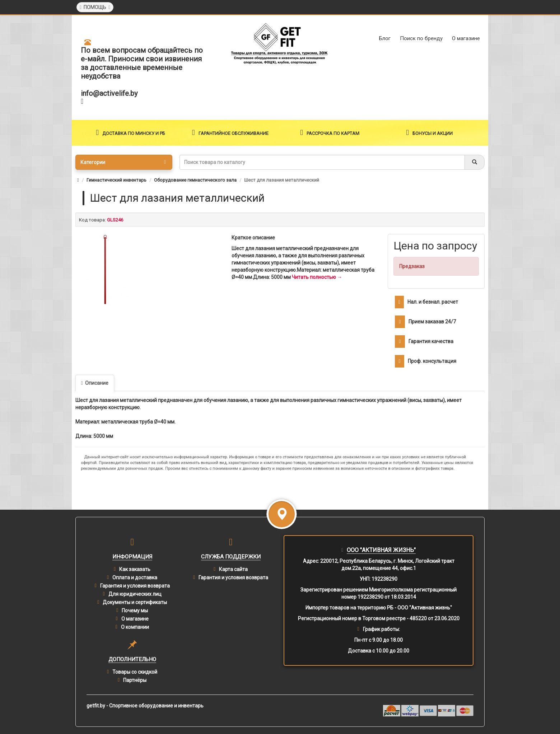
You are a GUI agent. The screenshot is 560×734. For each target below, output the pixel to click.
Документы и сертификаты (135, 602)
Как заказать (135, 569)
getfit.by (96, 706)
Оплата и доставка (135, 578)
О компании (135, 627)
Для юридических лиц (135, 594)
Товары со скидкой (135, 672)
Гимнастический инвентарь (116, 180)
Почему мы (135, 611)
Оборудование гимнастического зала (195, 180)
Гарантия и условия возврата (135, 586)
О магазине (135, 619)
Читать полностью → (317, 277)
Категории (123, 162)
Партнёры (135, 680)
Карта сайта (233, 569)
